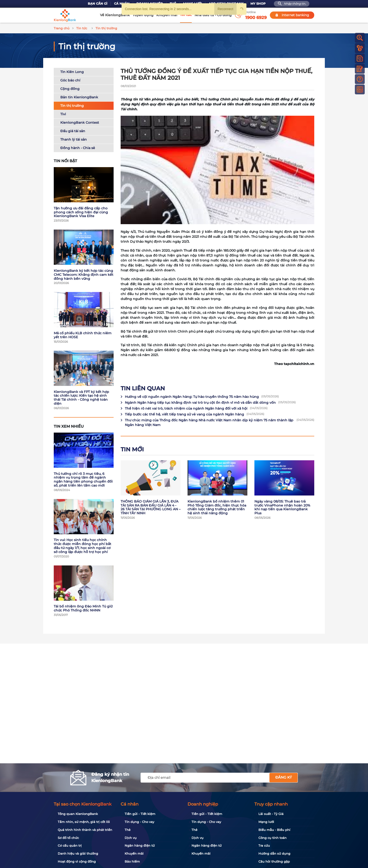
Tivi (63, 113)
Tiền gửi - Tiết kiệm (140, 814)
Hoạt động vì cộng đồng (77, 861)
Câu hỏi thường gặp (274, 861)
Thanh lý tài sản (74, 139)
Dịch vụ (131, 838)
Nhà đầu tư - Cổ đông (213, 15)
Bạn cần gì (98, 4)
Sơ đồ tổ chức (68, 838)
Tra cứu (264, 845)
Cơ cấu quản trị (70, 845)
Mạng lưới (266, 822)
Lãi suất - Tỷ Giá (271, 814)
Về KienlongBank (115, 15)
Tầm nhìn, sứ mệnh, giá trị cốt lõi (84, 822)
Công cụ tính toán (272, 838)
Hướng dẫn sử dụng (274, 853)
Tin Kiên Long (72, 71)
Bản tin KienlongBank (79, 96)
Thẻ (128, 830)
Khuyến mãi (167, 15)
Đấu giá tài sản (73, 130)
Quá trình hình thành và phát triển (85, 830)
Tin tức (186, 15)
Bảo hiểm (132, 861)
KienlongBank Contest (80, 122)
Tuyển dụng (143, 15)
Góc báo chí (70, 80)
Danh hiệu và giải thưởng (78, 853)
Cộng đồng (70, 88)
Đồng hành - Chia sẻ (78, 147)
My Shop (258, 4)
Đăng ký (284, 777)
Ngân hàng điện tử (140, 845)
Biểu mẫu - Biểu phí (274, 830)
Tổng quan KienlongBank (78, 814)
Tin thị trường (72, 105)
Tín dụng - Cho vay (139, 822)
